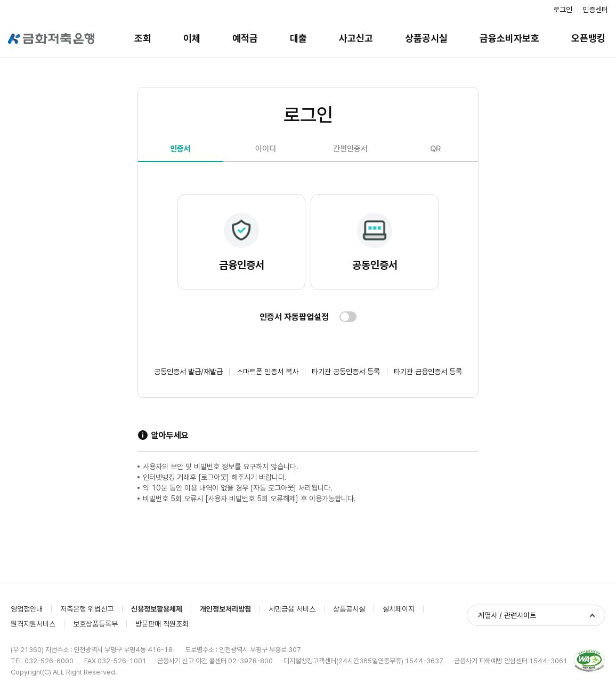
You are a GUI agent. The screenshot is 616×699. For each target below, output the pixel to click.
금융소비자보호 (509, 38)
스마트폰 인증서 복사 (268, 372)
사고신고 (356, 38)
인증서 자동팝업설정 (294, 317)
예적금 (245, 38)
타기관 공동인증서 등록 (346, 372)
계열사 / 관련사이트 (507, 615)
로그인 (563, 10)
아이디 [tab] (266, 149)
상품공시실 (426, 38)
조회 (143, 38)
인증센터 (595, 10)
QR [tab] (435, 149)
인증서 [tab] (180, 149)
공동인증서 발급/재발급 (188, 372)
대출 (298, 38)
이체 (192, 38)
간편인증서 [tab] (350, 149)
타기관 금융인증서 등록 (428, 372)
